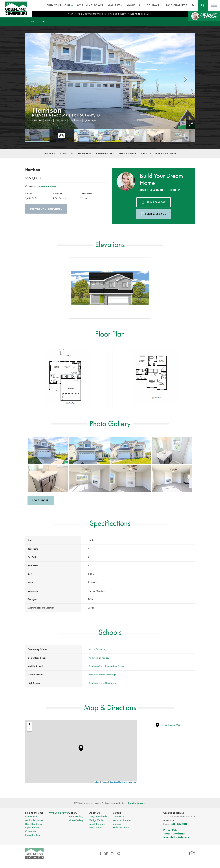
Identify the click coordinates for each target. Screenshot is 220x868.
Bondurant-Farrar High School (103, 683)
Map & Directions (166, 153)
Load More (41, 500)
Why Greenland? (98, 816)
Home (28, 22)
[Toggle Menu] (214, 5)
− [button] (29, 729)
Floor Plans (37, 22)
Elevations (67, 153)
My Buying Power (90, 5)
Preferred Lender (121, 827)
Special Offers (32, 835)
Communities (32, 816)
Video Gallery (76, 820)
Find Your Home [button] (59, 5)
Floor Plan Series (34, 824)
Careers (117, 824)
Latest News (95, 827)
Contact (117, 813)
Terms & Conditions (174, 834)
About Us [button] (133, 5)
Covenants (31, 831)
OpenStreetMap (116, 782)
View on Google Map (168, 725)
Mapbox (105, 782)
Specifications (127, 153)
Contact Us (118, 816)
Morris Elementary (97, 649)
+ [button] (29, 725)
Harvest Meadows (46, 186)
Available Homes (34, 820)
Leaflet (96, 782)
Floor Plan (85, 153)
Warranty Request (122, 820)
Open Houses (32, 827)
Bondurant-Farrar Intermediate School (106, 666)
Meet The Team (97, 824)
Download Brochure (46, 209)
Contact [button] (153, 5)
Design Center (97, 820)
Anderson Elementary (99, 658)
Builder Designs (137, 803)
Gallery (73, 813)
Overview (50, 153)
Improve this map (129, 782)
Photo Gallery (105, 153)
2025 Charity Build (180, 5)
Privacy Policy (171, 830)
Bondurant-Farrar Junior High (102, 675)
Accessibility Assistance (176, 837)
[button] (203, 5)
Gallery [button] (114, 5)
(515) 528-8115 (179, 824)
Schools (146, 153)
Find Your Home (34, 813)
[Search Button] (203, 5)
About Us (95, 813)
